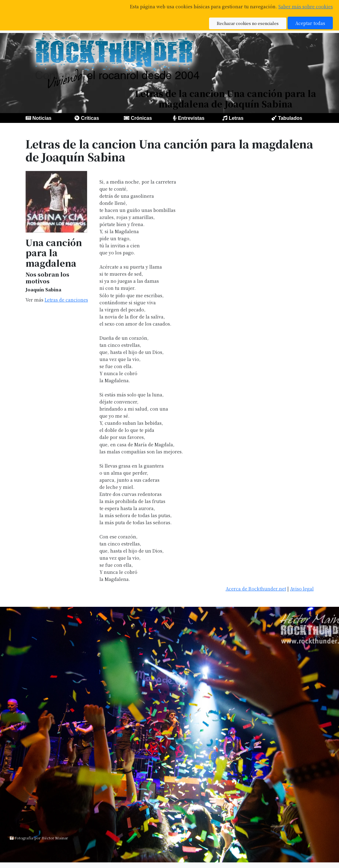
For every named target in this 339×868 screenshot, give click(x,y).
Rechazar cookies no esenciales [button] (248, 23)
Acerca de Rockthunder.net (256, 588)
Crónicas (141, 118)
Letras (236, 118)
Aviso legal (302, 588)
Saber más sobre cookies (306, 6)
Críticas (90, 118)
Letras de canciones (66, 300)
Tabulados (290, 118)
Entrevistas (191, 118)
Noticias (42, 118)
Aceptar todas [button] (310, 23)
